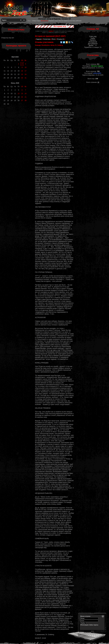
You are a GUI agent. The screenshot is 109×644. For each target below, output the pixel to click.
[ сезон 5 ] (64, 31)
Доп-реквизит (93, 44)
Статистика (47, 39)
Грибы (93, 38)
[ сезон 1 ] (38, 31)
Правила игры (53, 21)
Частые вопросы (64, 21)
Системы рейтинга (75, 21)
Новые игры (36, 21)
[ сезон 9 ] (57, 33)
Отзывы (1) (60, 39)
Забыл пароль (94, 625)
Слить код (93, 36)
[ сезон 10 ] (64, 33)
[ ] (51, 31)
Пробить (93, 40)
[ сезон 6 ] (70, 31)
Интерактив (93, 42)
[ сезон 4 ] (57, 31)
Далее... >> (93, 46)
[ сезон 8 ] (51, 33)
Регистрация (84, 625)
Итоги (54, 39)
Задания (39, 39)
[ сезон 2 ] (45, 31)
